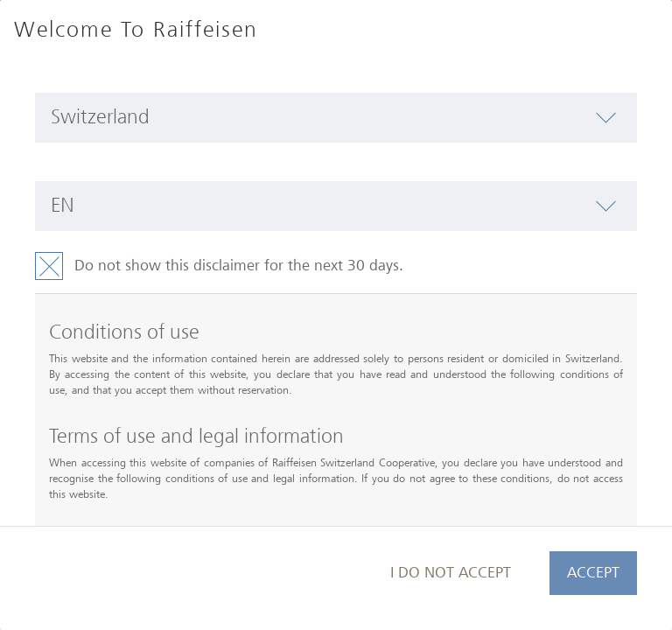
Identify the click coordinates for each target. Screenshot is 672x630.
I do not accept (451, 573)
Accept (593, 573)
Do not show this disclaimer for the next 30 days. (239, 266)
